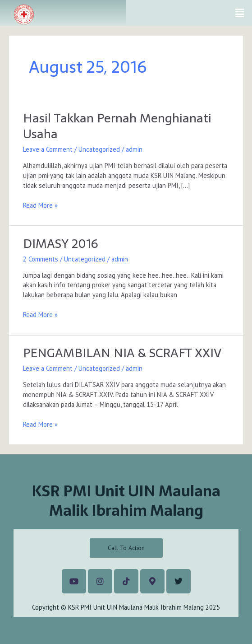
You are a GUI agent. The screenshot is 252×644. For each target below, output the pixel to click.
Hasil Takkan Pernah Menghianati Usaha (117, 126)
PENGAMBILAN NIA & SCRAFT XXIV (122, 353)
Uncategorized (99, 149)
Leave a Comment (48, 149)
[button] (240, 13)
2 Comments (41, 259)
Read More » (40, 205)
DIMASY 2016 (61, 244)
